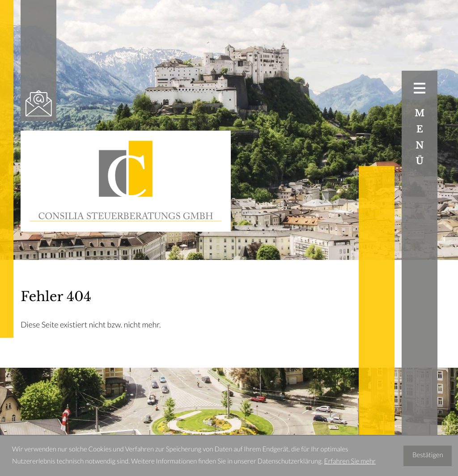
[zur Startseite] (126, 181)
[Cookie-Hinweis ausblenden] (428, 456)
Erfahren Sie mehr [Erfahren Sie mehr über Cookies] (350, 462)
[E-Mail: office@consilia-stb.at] (38, 103)
